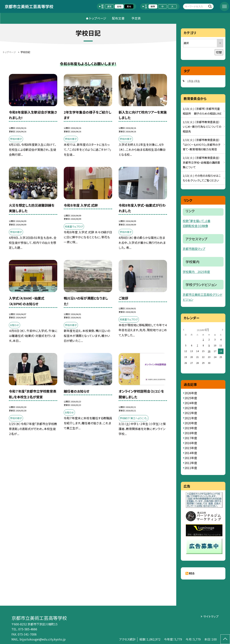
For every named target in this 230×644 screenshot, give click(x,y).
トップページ (98, 18)
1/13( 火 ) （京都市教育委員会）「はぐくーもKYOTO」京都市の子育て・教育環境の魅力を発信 (202, 145)
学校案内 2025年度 (196, 272)
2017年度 (191, 438)
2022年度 (191, 413)
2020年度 (191, 423)
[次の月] (223, 329)
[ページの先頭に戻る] (225, 639)
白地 (119, 6)
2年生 (197, 81)
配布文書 (118, 18)
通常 (109, 6)
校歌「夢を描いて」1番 (197, 221)
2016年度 (191, 443)
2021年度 (191, 418)
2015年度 (191, 448)
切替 (219, 52)
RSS (192, 573)
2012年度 (191, 463)
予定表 (136, 18)
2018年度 (191, 433)
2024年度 (191, 403)
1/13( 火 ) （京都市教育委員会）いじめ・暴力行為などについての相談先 (202, 127)
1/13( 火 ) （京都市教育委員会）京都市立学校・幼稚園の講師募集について (201, 162)
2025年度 (191, 398)
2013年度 (191, 458)
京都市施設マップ (194, 249)
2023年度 (191, 408)
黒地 (129, 6)
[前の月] (184, 329)
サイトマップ (211, 616)
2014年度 (191, 453)
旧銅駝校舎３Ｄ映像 (195, 226)
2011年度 (191, 468)
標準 (153, 6)
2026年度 (191, 393)
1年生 (190, 81)
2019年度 (191, 428)
